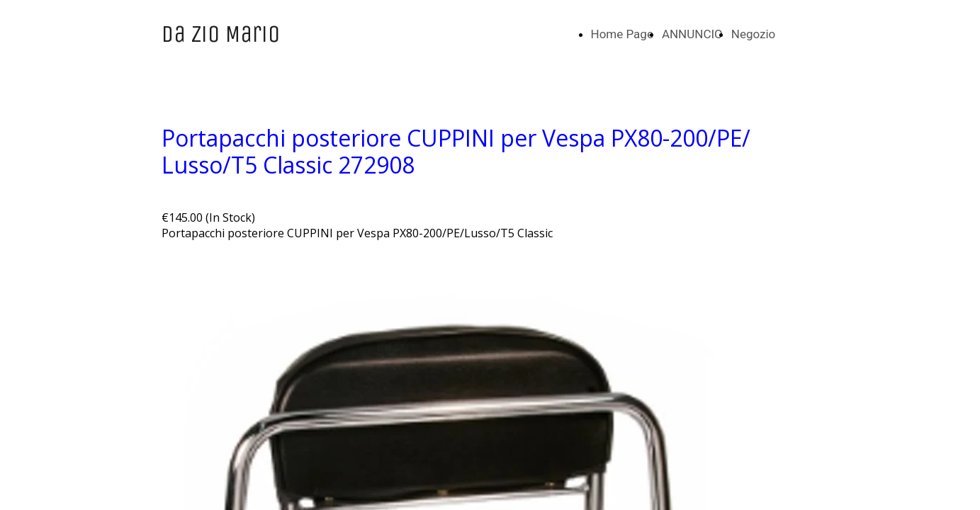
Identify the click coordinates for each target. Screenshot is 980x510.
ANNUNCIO (692, 34)
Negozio (754, 34)
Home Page (622, 34)
